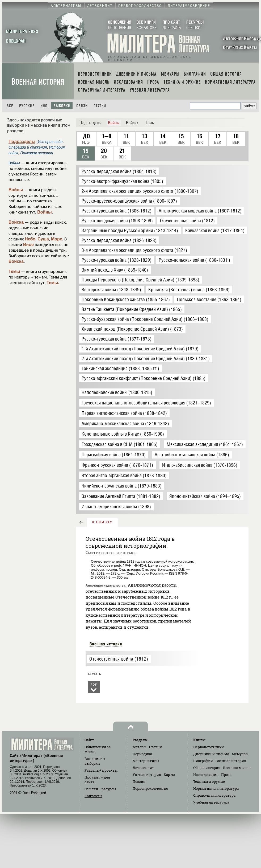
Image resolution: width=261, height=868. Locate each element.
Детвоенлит (143, 768)
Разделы (101, 770)
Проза (226, 775)
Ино (44, 106)
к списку (102, 522)
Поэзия (139, 781)
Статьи (100, 106)
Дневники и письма (211, 754)
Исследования (206, 775)
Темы (14, 271)
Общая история (207, 768)
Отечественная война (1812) (119, 659)
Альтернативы (146, 761)
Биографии (203, 761)
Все (10, 106)
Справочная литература (214, 795)
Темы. (53, 283)
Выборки (62, 106)
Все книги (95, 761)
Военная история (38, 82)
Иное (28, 245)
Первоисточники (209, 747)
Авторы (140, 747)
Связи (82, 106)
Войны (16, 190)
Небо (30, 239)
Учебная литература (211, 802)
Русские (27, 106)
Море (57, 239)
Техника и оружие (209, 781)
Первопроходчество (150, 788)
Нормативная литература (216, 788)
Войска (16, 222)
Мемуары (240, 754)
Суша (43, 239)
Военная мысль (237, 768)
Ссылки (100, 789)
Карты (169, 775)
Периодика (142, 754)
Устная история (147, 775)
